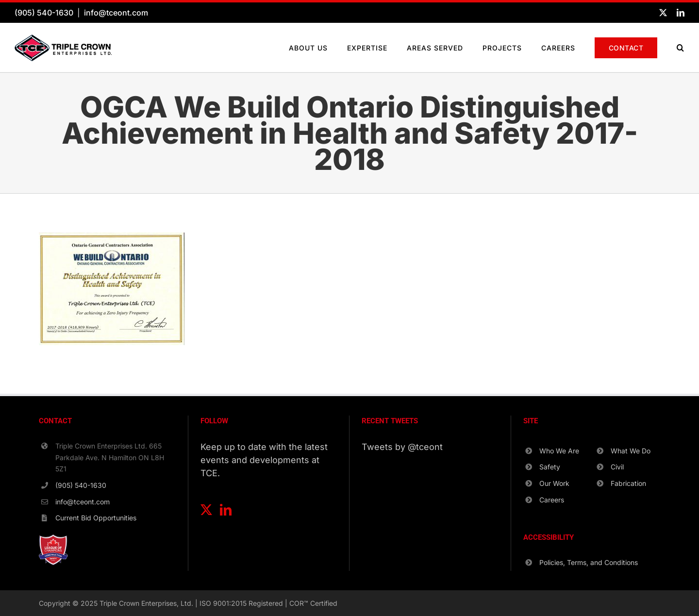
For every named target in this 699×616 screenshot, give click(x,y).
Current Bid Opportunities (96, 518)
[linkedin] (681, 13)
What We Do (631, 451)
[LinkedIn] (226, 510)
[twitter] (663, 13)
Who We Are (559, 451)
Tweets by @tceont (402, 447)
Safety (550, 467)
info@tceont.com (116, 13)
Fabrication (628, 483)
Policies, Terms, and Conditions (589, 562)
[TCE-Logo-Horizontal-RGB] (63, 39)
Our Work (554, 483)
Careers (552, 500)
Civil (617, 467)
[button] (681, 48)
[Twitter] (206, 510)
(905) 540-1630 (44, 13)
